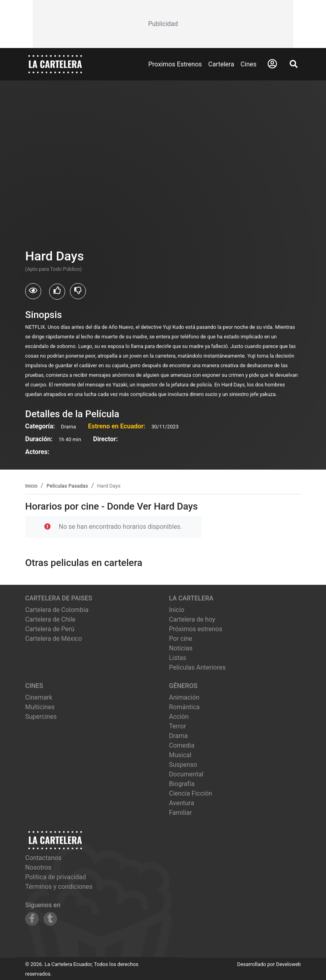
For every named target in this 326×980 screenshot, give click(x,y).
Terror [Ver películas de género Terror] (178, 726)
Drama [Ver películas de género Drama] (178, 736)
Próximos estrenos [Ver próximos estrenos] (196, 629)
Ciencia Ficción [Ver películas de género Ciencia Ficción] (191, 793)
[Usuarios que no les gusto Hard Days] (78, 291)
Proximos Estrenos (175, 64)
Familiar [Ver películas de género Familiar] (180, 813)
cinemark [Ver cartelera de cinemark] (39, 697)
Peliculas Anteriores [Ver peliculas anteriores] (197, 667)
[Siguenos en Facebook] (32, 919)
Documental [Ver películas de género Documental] (186, 774)
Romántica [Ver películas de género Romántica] (184, 707)
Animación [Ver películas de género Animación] (184, 697)
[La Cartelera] (55, 64)
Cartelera (221, 64)
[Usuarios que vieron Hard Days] (33, 291)
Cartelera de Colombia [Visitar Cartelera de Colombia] (57, 610)
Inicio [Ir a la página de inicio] (177, 610)
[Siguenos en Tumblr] (50, 919)
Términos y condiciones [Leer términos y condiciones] (59, 887)
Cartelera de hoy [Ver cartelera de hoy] (192, 619)
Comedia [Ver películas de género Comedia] (182, 745)
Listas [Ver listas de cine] (178, 658)
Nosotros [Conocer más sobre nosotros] (38, 867)
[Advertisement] (163, 24)
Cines (248, 64)
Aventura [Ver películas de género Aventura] (182, 803)
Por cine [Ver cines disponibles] (181, 639)
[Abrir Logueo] (272, 64)
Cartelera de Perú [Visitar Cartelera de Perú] (50, 629)
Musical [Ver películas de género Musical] (180, 755)
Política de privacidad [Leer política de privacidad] (56, 877)
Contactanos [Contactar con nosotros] (43, 858)
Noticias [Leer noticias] (181, 648)
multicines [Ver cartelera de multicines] (40, 707)
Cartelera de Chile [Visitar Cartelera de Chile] (50, 619)
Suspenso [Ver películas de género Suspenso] (183, 765)
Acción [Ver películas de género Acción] (179, 717)
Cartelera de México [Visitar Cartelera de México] (54, 639)
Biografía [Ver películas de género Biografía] (182, 784)
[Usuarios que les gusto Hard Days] (57, 292)
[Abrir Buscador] (294, 64)
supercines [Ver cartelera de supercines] (41, 717)
